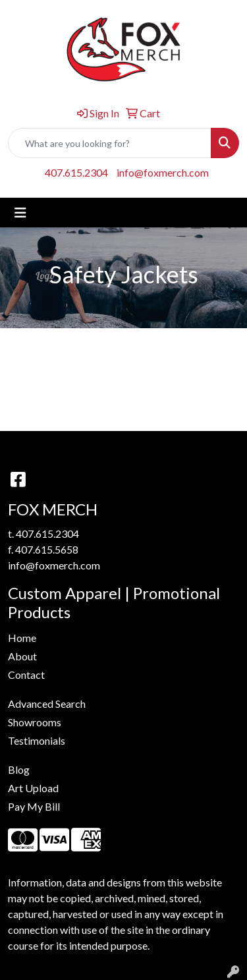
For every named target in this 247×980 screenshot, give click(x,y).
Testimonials (37, 740)
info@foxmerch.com (163, 172)
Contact (26, 675)
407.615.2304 (76, 172)
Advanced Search (47, 704)
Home (22, 638)
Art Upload (33, 788)
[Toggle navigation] (20, 213)
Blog (19, 769)
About (22, 656)
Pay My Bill (34, 806)
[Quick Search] (110, 143)
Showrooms (35, 722)
